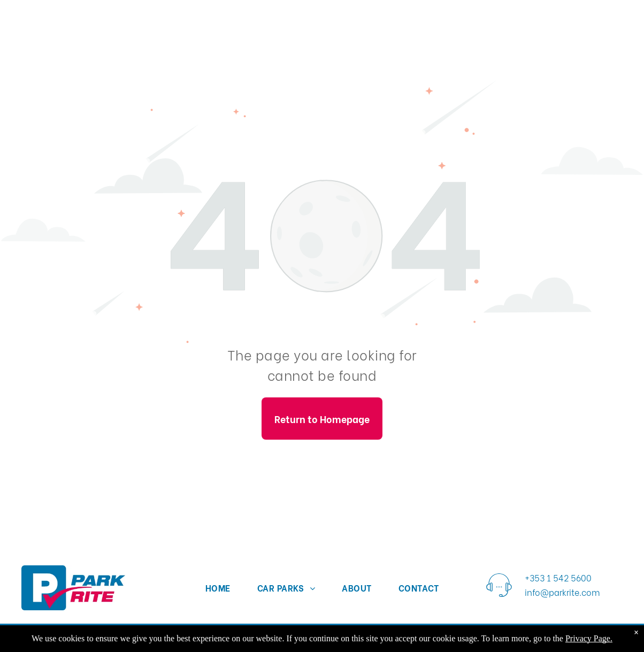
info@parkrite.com (562, 592)
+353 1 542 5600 (558, 577)
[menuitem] (218, 587)
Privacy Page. (589, 638)
